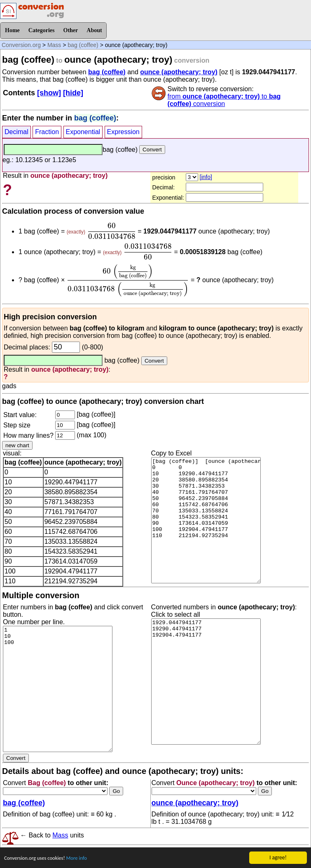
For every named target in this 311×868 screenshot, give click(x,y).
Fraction (47, 132)
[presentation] (111, 231)
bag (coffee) (83, 45)
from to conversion (224, 100)
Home (12, 30)
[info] (206, 177)
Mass (54, 45)
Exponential (83, 132)
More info (82, 858)
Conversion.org (21, 45)
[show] (49, 93)
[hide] (73, 93)
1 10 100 (58, 689)
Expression (123, 132)
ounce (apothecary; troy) (179, 72)
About (94, 30)
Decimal (16, 132)
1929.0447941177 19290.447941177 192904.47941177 (206, 682)
